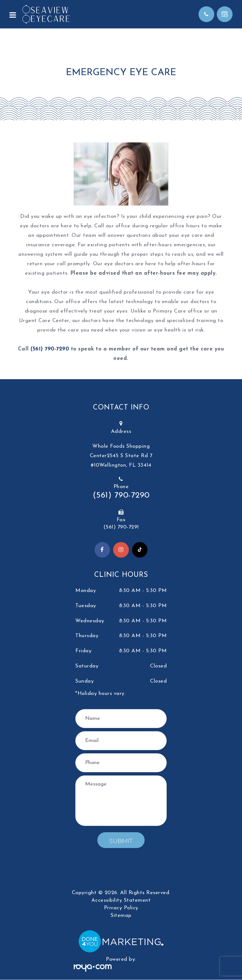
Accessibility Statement (121, 901)
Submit (121, 841)
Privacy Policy (121, 908)
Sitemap (121, 916)
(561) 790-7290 (50, 349)
